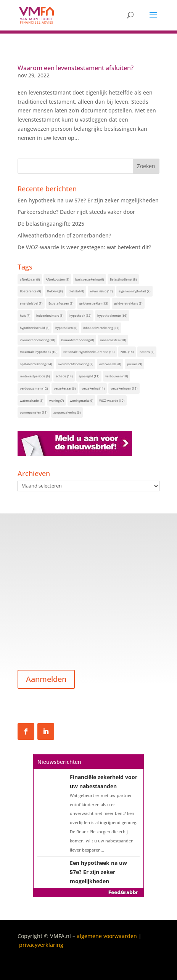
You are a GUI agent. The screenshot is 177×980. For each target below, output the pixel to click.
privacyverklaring (41, 945)
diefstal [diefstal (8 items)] (76, 291)
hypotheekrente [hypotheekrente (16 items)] (112, 315)
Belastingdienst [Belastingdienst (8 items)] (123, 279)
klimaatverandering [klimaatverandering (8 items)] (77, 340)
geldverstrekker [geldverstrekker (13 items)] (94, 303)
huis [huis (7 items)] (25, 315)
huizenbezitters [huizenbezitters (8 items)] (50, 315)
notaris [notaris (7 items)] (147, 352)
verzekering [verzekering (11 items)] (93, 388)
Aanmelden (46, 679)
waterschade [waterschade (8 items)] (31, 400)
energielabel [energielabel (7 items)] (31, 303)
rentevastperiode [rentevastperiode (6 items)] (35, 376)
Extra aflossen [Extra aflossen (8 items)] (61, 303)
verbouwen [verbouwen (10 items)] (117, 376)
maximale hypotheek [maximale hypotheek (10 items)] (39, 352)
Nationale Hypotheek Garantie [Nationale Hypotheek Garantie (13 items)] (89, 352)
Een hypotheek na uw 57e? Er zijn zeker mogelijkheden (88, 200)
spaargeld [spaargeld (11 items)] (89, 376)
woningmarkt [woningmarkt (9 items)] (81, 400)
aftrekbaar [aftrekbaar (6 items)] (30, 279)
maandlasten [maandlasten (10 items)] (113, 340)
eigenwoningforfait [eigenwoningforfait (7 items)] (134, 291)
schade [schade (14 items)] (64, 376)
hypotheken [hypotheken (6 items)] (66, 328)
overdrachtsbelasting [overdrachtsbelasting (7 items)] (76, 364)
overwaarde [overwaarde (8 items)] (110, 364)
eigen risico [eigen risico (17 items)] (101, 291)
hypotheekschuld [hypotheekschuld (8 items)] (35, 328)
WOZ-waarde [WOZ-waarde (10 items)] (112, 400)
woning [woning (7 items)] (56, 400)
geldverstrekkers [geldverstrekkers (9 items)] (128, 303)
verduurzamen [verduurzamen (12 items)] (34, 388)
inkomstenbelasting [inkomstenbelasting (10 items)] (37, 340)
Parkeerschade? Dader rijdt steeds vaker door (76, 212)
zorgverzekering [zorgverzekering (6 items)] (67, 412)
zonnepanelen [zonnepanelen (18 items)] (34, 412)
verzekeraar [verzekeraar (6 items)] (65, 388)
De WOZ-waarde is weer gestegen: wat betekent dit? (84, 247)
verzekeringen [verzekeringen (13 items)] (124, 388)
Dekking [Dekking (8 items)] (55, 291)
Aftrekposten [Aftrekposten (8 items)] (57, 279)
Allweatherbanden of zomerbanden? (64, 235)
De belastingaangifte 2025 (51, 224)
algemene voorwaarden (107, 936)
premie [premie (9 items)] (134, 364)
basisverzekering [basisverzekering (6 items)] (89, 279)
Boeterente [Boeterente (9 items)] (30, 291)
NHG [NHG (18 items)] (127, 352)
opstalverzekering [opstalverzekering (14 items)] (36, 364)
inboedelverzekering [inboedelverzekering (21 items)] (101, 328)
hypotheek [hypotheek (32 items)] (80, 315)
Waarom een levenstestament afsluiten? (76, 68)
